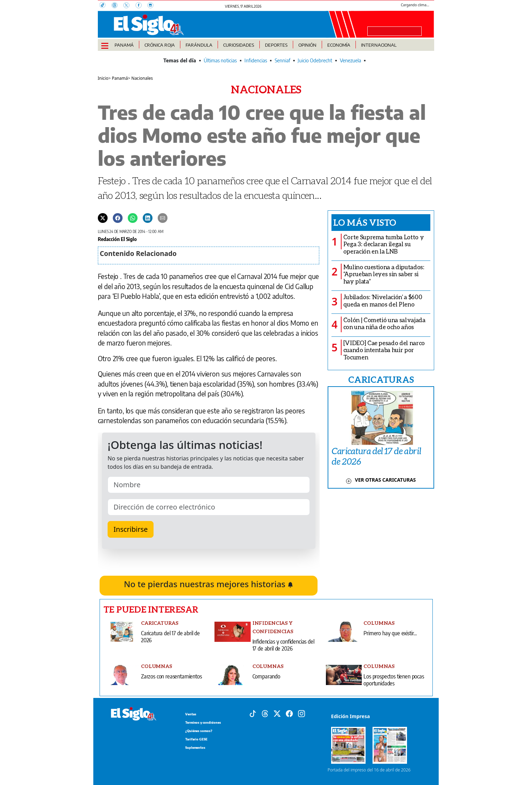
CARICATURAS (381, 379)
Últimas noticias (220, 60)
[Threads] (117, 6)
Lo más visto (365, 222)
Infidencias (256, 60)
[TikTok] (105, 6)
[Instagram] (152, 6)
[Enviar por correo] (163, 218)
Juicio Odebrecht (315, 60)
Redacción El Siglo (117, 239)
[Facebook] (141, 6)
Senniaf (283, 60)
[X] (129, 6)
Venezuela (350, 60)
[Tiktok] (253, 713)
